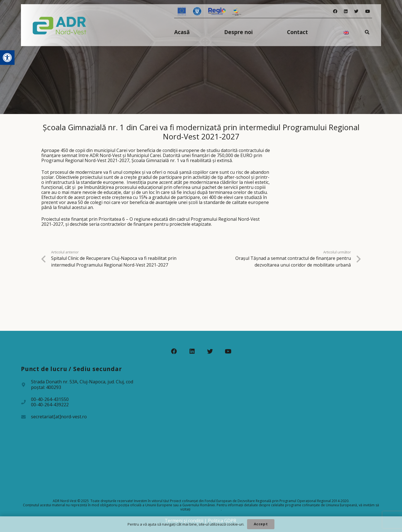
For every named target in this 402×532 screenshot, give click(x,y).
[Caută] (367, 32)
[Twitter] (356, 11)
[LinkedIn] (346, 11)
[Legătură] (60, 25)
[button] (7, 58)
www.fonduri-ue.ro (206, 509)
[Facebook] (335, 11)
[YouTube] (368, 11)
